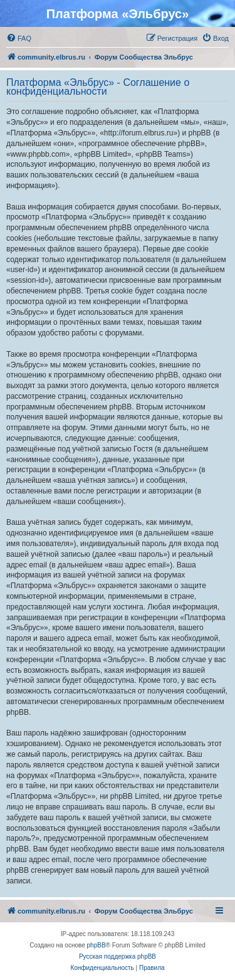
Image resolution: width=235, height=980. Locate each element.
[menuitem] (19, 38)
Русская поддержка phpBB (118, 956)
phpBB (97, 945)
